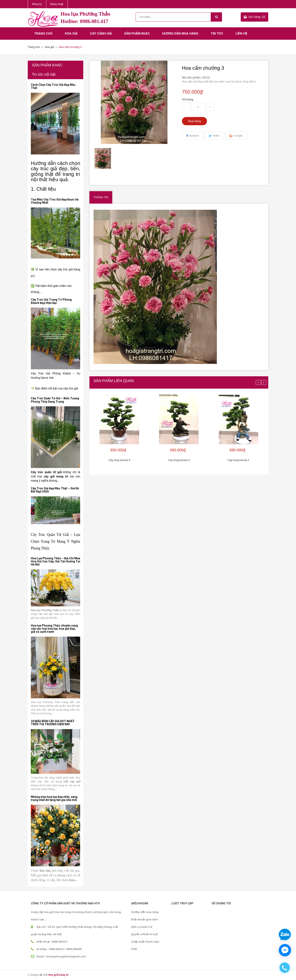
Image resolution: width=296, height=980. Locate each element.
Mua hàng (194, 121)
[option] (103, 158)
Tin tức (217, 34)
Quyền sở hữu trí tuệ (144, 934)
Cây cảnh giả (101, 34)
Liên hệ (241, 34)
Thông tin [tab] (101, 197)
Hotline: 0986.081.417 (84, 21)
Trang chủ (43, 34)
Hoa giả (71, 34)
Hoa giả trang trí (58, 975)
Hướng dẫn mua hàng (180, 34)
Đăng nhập (57, 4)
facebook (194, 136)
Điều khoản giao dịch (145, 919)
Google (238, 136)
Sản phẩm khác (137, 34)
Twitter (216, 136)
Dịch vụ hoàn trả (142, 927)
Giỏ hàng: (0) (257, 17)
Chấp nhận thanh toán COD (145, 945)
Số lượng (188, 99)
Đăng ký (37, 4)
